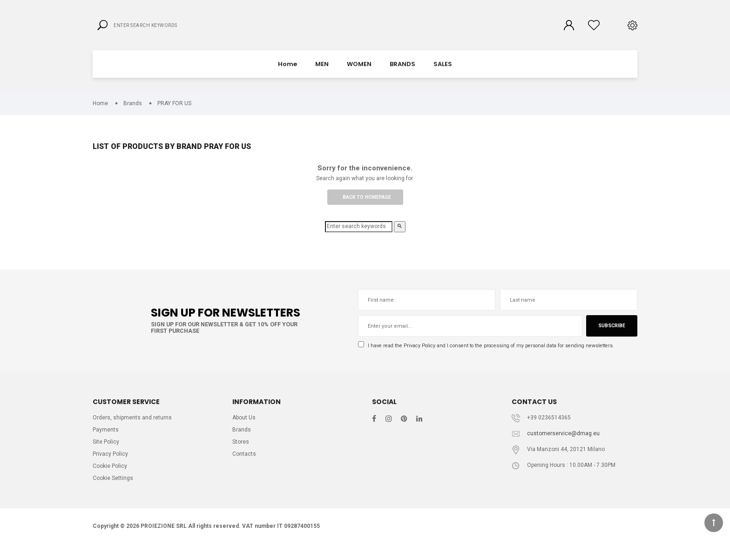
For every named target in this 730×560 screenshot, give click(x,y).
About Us (245, 428)
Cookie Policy (111, 480)
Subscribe (611, 336)
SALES (443, 72)
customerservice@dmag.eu (564, 445)
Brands (242, 442)
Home (287, 72)
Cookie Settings (114, 493)
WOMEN (359, 72)
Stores (241, 454)
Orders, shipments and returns (133, 428)
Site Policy (106, 454)
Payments (106, 442)
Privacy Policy (423, 355)
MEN (322, 72)
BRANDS (402, 72)
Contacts (244, 467)
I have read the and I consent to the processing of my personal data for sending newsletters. (495, 355)
